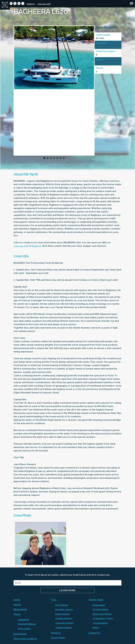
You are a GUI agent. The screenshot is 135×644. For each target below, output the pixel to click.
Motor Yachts (24, 628)
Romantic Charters (64, 609)
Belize (96, 627)
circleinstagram (11, 3)
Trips (54, 600)
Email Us (31, 4)
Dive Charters (62, 605)
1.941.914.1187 (44, 4)
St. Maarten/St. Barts (103, 618)
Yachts (17, 614)
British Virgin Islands (102, 614)
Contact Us (94, 633)
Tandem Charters (64, 627)
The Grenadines (100, 623)
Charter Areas (96, 600)
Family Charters (63, 614)
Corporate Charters (65, 623)
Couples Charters (64, 618)
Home (17, 600)
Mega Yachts (20, 609)
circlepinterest (23, 3)
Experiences (20, 634)
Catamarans (23, 620)
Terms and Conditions (25, 639)
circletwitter (19, 3)
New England (99, 605)
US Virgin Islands (100, 609)
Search (17, 605)
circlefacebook (15, 3)
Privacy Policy (58, 638)
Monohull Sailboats (27, 624)
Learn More (67, 590)
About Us (56, 633)
